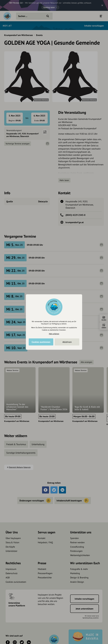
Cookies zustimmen (41, 342)
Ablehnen (67, 342)
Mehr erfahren (54, 334)
